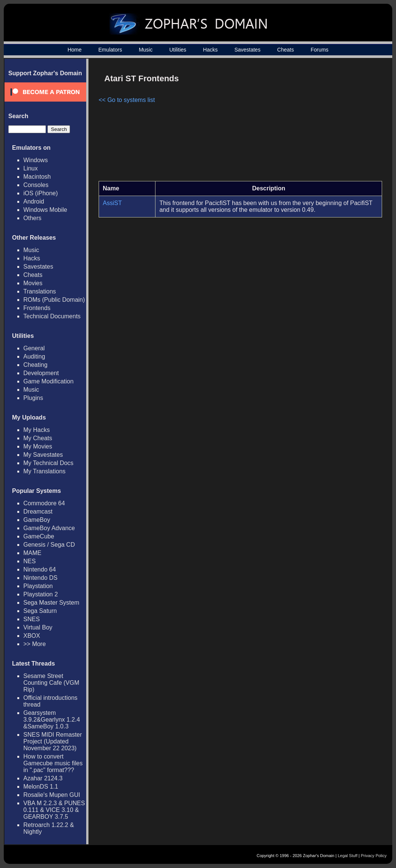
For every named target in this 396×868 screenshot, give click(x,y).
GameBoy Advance (49, 528)
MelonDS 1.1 (41, 787)
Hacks (210, 50)
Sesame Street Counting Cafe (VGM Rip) (51, 683)
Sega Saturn (40, 611)
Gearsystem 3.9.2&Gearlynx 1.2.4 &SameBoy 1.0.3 (52, 720)
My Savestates (43, 455)
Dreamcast (38, 512)
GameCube (39, 536)
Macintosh (37, 177)
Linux (30, 168)
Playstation (38, 586)
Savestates (247, 50)
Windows (36, 160)
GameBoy (37, 520)
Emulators (110, 50)
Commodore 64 (44, 503)
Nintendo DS (40, 578)
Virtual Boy (38, 627)
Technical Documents (52, 316)
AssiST (112, 203)
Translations (40, 291)
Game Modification (48, 381)
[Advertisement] (318, 123)
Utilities (178, 50)
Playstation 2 (41, 594)
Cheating (35, 365)
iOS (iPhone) (41, 193)
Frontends (37, 308)
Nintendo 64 (40, 569)
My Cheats (38, 438)
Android (34, 201)
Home (74, 50)
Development (41, 373)
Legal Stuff (347, 856)
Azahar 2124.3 (43, 778)
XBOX (32, 636)
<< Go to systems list (127, 100)
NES (30, 561)
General (34, 348)
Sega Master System (51, 603)
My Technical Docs (48, 463)
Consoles (36, 185)
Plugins (33, 398)
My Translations (44, 471)
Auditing (34, 356)
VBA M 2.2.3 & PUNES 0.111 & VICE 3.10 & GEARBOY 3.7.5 (54, 810)
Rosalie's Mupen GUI (52, 795)
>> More (35, 644)
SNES (32, 619)
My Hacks (37, 430)
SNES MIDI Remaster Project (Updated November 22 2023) (53, 741)
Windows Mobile (45, 210)
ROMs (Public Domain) (54, 300)
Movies (33, 283)
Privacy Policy (374, 856)
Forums (319, 50)
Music (146, 50)
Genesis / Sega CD (49, 545)
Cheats (285, 50)
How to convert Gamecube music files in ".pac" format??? (53, 763)
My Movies (38, 446)
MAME (32, 553)
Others (32, 218)
